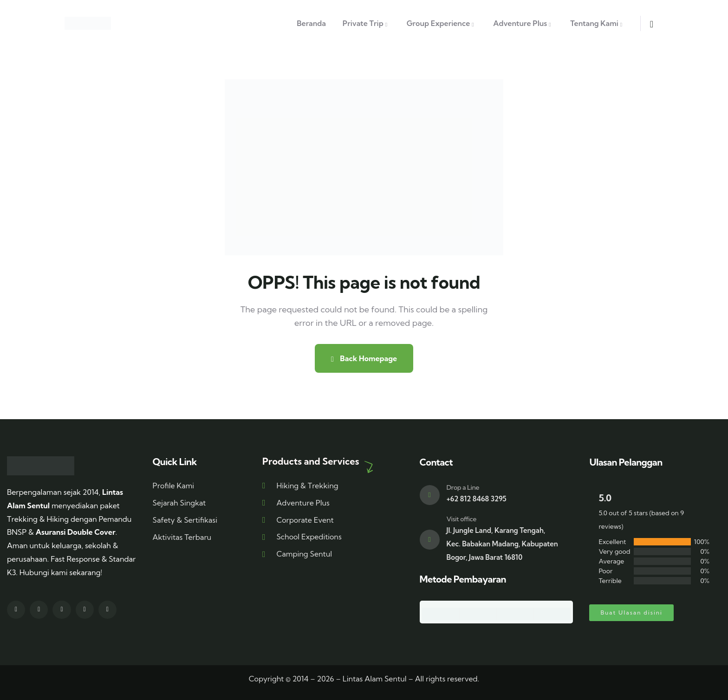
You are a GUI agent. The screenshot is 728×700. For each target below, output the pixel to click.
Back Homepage (364, 358)
